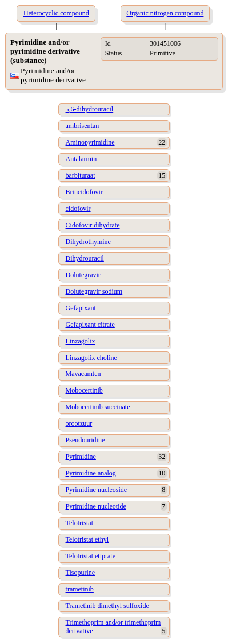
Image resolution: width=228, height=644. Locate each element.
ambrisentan (83, 126)
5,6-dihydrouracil (90, 109)
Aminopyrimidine (90, 142)
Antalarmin (81, 159)
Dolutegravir (83, 275)
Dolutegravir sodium (94, 291)
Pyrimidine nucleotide (96, 506)
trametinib (80, 589)
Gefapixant (81, 308)
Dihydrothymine (88, 242)
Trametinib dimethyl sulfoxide (107, 606)
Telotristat (79, 523)
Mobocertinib (84, 390)
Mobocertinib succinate (98, 407)
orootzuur (79, 423)
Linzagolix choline (91, 358)
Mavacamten (83, 374)
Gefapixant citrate (90, 325)
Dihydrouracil (85, 258)
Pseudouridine (85, 440)
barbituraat (81, 175)
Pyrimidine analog (91, 473)
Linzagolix (81, 341)
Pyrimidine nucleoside (97, 490)
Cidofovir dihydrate (93, 225)
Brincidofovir (84, 192)
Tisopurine (81, 573)
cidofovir (78, 209)
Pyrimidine (81, 457)
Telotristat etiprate (91, 556)
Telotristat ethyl (87, 539)
